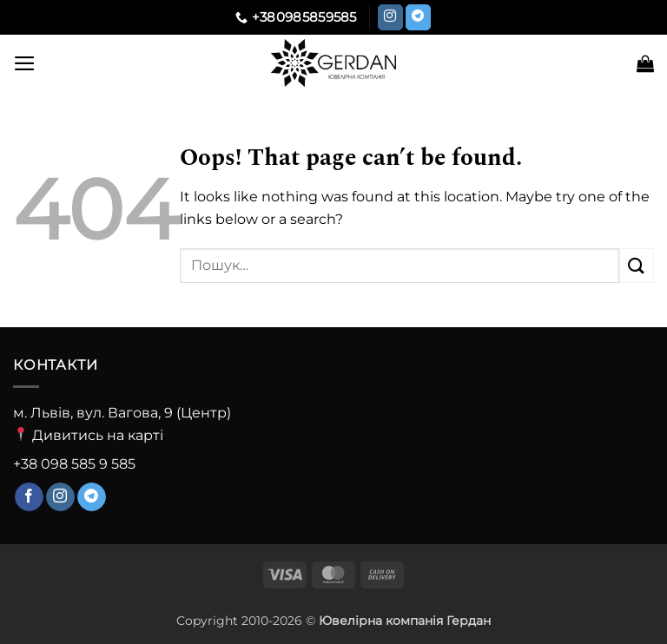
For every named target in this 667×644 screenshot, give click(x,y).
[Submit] (637, 265)
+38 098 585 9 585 (74, 464)
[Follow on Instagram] (390, 17)
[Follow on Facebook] (29, 497)
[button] (25, 63)
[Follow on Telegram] (418, 17)
